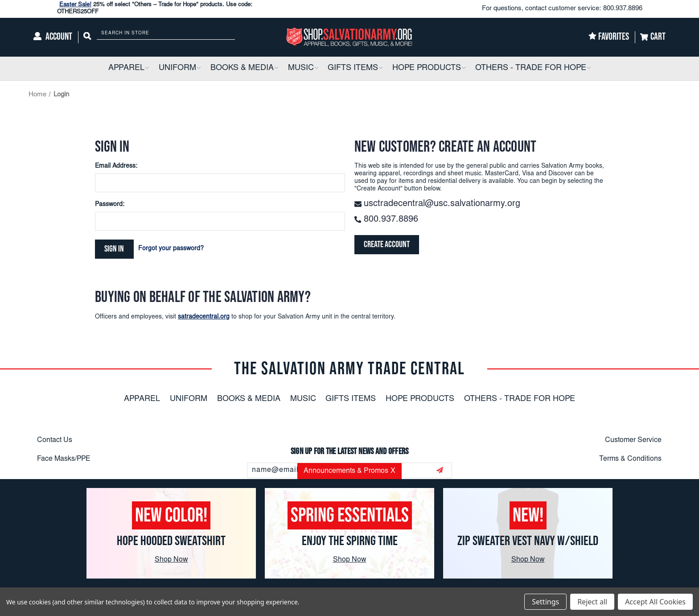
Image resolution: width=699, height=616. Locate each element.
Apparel (142, 399)
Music (303, 399)
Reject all (592, 602)
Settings (545, 602)
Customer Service (633, 440)
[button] (147, 68)
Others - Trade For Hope (520, 399)
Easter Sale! (75, 5)
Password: (110, 205)
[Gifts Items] (355, 68)
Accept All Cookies (655, 602)
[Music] (303, 68)
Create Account (387, 245)
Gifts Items (351, 399)
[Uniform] (180, 68)
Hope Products (420, 399)
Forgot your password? (171, 249)
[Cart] (653, 37)
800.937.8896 (623, 9)
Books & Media (249, 399)
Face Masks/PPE (64, 459)
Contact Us (55, 440)
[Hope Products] (429, 68)
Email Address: (116, 166)
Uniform (189, 399)
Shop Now (171, 560)
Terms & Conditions (630, 459)
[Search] (87, 37)
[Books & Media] (244, 68)
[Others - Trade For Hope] (533, 68)
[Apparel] (129, 68)
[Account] (53, 37)
